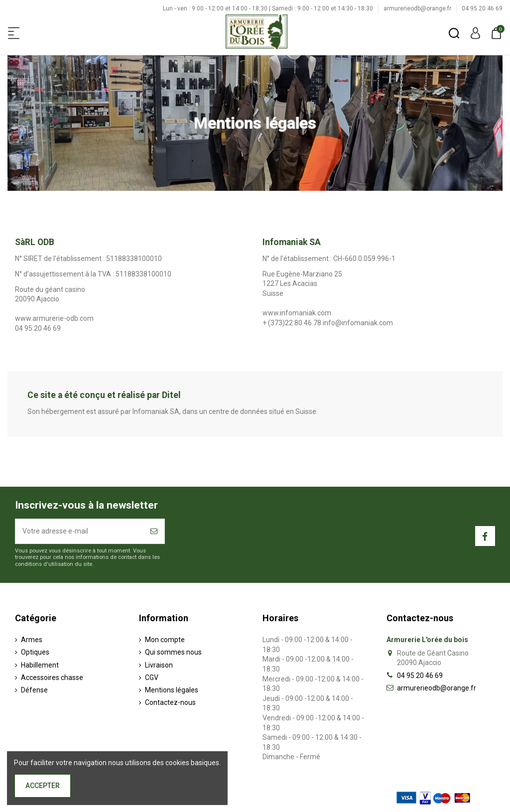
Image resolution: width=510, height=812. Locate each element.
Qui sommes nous (173, 652)
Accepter (43, 786)
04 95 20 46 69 (482, 8)
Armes (32, 640)
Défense (34, 690)
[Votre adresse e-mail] (79, 531)
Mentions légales (172, 690)
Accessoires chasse (52, 677)
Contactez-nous (170, 702)
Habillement (40, 665)
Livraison (159, 665)
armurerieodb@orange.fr (418, 8)
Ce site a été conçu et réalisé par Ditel (104, 395)
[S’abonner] (154, 531)
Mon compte (165, 640)
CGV (152, 677)
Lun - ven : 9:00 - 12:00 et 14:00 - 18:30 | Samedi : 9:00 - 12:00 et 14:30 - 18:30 (269, 8)
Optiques (35, 652)
